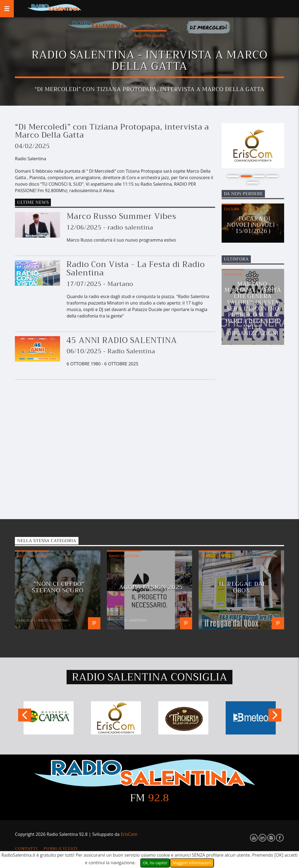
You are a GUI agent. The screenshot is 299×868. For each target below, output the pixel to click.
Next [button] (275, 717)
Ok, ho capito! (155, 863)
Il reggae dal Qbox (243, 587)
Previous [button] (24, 717)
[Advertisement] (256, 438)
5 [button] (253, 183)
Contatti (27, 849)
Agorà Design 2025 (151, 587)
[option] (253, 146)
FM (149, 798)
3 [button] (259, 176)
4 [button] (272, 176)
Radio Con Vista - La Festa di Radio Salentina (136, 268)
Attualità (233, 274)
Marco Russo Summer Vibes (121, 216)
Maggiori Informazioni (192, 863)
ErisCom (129, 834)
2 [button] (246, 176)
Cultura (231, 209)
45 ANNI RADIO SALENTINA (122, 340)
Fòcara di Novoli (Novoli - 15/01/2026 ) (253, 225)
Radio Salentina (149, 36)
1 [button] (233, 176)
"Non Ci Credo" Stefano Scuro (58, 587)
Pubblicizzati (61, 849)
